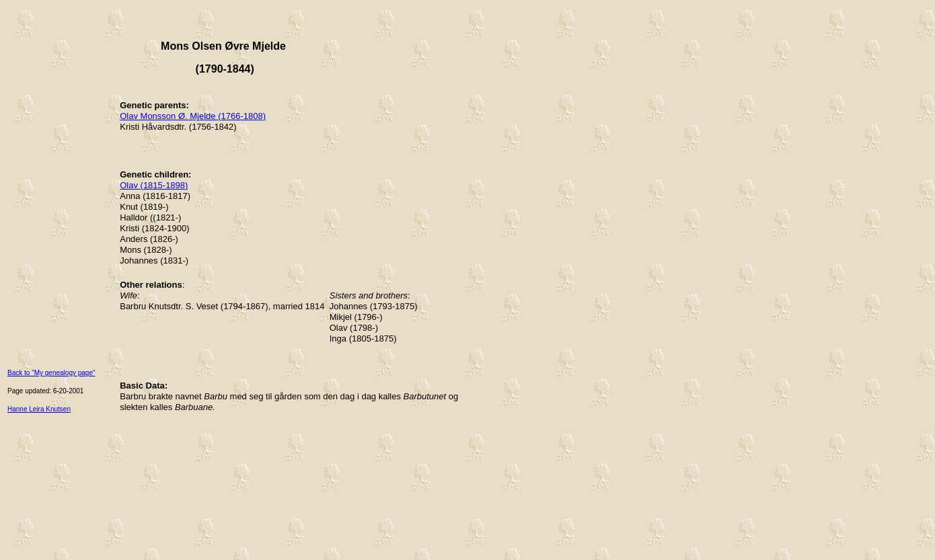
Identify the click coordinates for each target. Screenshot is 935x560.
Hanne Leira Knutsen (39, 409)
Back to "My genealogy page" (51, 373)
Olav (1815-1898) (154, 185)
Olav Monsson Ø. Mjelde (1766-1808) (193, 116)
